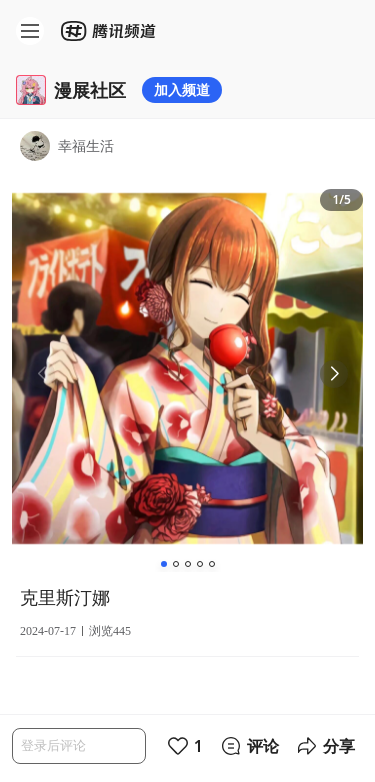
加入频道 (182, 89)
